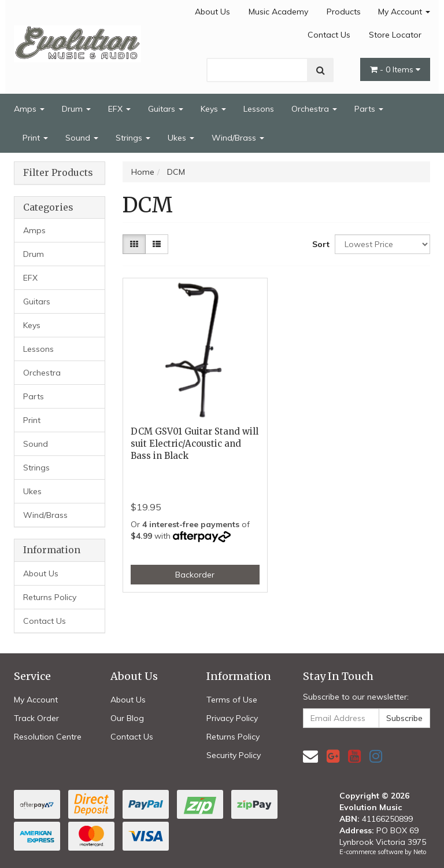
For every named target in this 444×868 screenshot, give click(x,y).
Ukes (181, 138)
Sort (319, 244)
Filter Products (58, 173)
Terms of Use (232, 700)
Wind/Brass (238, 138)
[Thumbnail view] (134, 244)
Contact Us (329, 35)
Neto (420, 852)
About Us (212, 12)
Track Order (36, 718)
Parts (369, 109)
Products (344, 12)
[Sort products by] (382, 244)
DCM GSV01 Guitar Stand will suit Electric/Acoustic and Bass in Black (195, 444)
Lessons (259, 109)
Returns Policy (50, 597)
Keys (213, 109)
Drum (76, 109)
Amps (29, 109)
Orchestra (314, 109)
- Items (395, 69)
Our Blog (127, 718)
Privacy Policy (232, 718)
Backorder (195, 575)
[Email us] (310, 756)
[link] (333, 756)
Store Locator (395, 35)
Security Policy (234, 755)
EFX (119, 109)
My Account (404, 12)
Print (35, 138)
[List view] (157, 244)
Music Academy (278, 12)
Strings (133, 138)
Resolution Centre (48, 737)
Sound (82, 138)
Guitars (166, 109)
